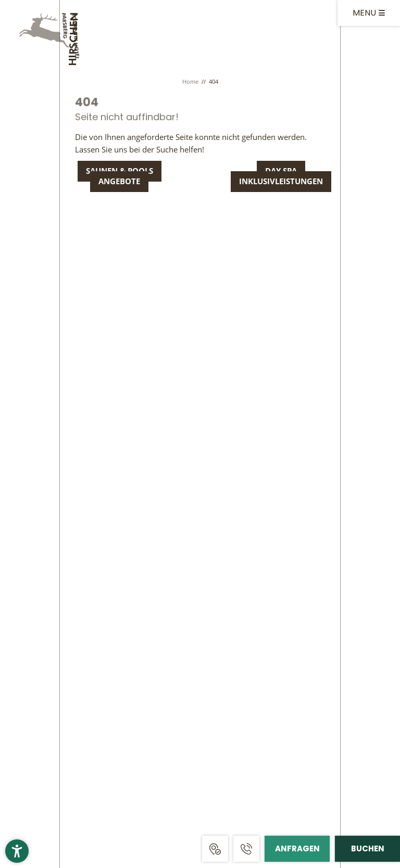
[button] (17, 851)
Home (191, 81)
